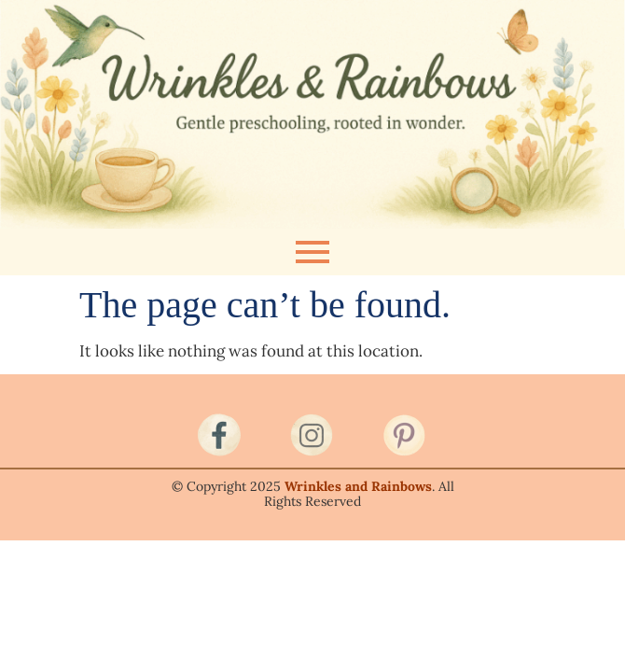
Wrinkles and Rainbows (358, 486)
